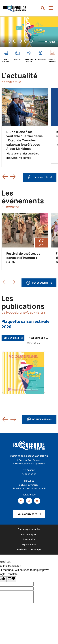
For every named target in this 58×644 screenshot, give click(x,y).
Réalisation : (29, 549)
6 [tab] (32, 41)
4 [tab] (22, 41)
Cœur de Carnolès (52, 60)
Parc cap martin (29, 60)
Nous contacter (28, 514)
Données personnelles (29, 529)
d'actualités (38, 178)
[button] (2, 418)
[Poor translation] (11, 579)
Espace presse (29, 545)
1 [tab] (5, 41)
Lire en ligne (12, 338)
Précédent (2, 177)
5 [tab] (27, 41)
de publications (39, 420)
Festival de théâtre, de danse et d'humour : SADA (23, 258)
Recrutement (41, 59)
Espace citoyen (6, 60)
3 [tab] (16, 41)
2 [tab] (11, 41)
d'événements (37, 283)
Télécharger (37, 338)
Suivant (10, 177)
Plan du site (29, 539)
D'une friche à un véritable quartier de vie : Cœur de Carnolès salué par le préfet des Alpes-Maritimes (25, 140)
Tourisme (17, 59)
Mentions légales (29, 534)
